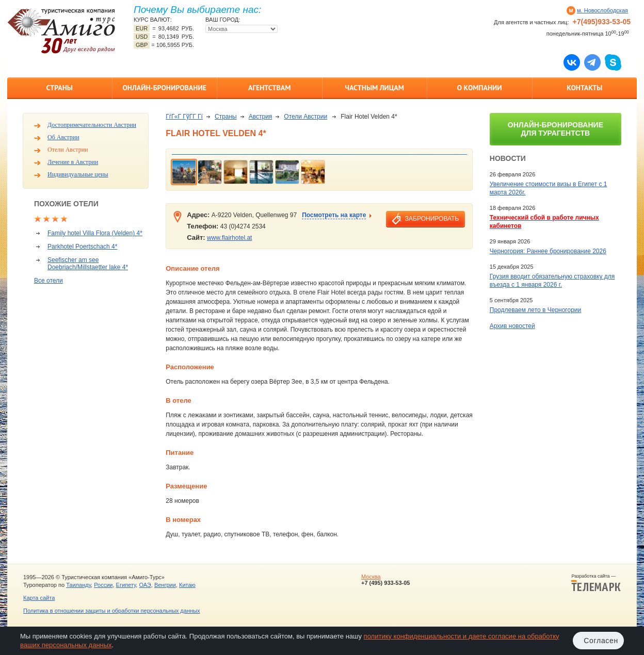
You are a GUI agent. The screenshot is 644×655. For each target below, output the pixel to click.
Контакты (584, 88)
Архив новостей (512, 326)
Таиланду (78, 585)
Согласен (601, 641)
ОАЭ (145, 585)
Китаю (187, 585)
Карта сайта (39, 598)
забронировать (432, 219)
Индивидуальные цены (78, 174)
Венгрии (165, 585)
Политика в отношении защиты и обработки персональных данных (111, 611)
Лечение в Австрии (73, 162)
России (103, 585)
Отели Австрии (68, 150)
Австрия (261, 117)
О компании (480, 88)
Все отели (49, 281)
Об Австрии (63, 137)
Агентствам (269, 88)
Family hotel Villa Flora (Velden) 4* (95, 233)
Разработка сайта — (596, 583)
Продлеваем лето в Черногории (535, 310)
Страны (60, 88)
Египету (126, 585)
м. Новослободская (602, 10)
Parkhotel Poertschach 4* (82, 247)
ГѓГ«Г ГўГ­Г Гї (184, 117)
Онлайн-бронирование (164, 88)
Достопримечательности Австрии (92, 125)
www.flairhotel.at (229, 238)
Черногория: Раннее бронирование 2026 (548, 251)
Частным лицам (375, 88)
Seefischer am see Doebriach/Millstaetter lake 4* (88, 264)
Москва (371, 577)
